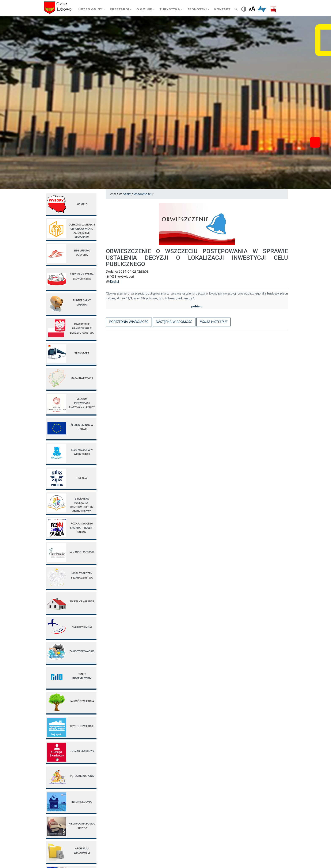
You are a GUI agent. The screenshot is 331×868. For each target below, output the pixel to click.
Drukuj (112, 282)
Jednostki (197, 9)
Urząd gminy (90, 9)
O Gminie (144, 9)
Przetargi (119, 9)
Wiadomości (142, 194)
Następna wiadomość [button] (174, 322)
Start (127, 194)
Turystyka (170, 9)
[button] (213, 322)
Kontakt (222, 9)
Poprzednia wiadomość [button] (129, 322)
